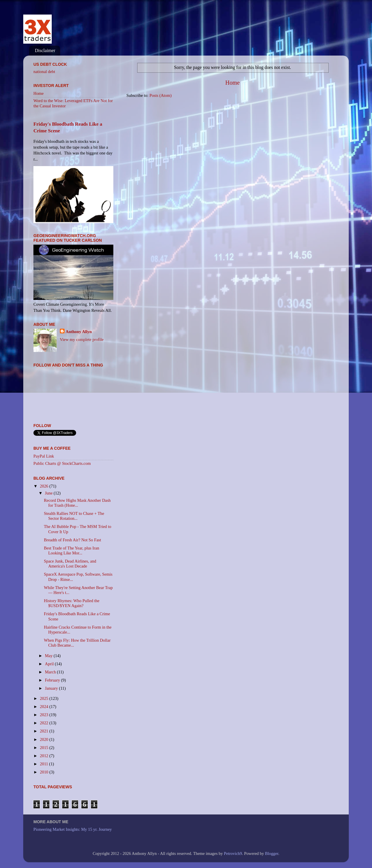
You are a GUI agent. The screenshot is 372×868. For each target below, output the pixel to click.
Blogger (272, 853)
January (52, 688)
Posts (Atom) (160, 95)
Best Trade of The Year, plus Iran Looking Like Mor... (71, 550)
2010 (44, 772)
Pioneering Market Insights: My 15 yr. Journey (73, 829)
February (53, 680)
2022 (44, 723)
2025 (44, 698)
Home (232, 83)
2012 (44, 756)
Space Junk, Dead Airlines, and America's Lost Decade (70, 564)
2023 (44, 715)
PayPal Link (44, 456)
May (49, 656)
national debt (44, 72)
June (49, 493)
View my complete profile (82, 339)
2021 (44, 731)
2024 (44, 707)
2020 (44, 739)
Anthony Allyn (79, 332)
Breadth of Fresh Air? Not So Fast (73, 540)
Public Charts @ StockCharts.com (62, 463)
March (51, 672)
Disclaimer (45, 50)
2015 (44, 748)
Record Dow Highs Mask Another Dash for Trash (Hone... (77, 503)
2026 (44, 486)
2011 (44, 764)
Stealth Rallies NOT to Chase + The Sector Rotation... (74, 516)
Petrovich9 (233, 853)
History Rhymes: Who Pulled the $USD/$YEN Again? (72, 603)
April (50, 664)
